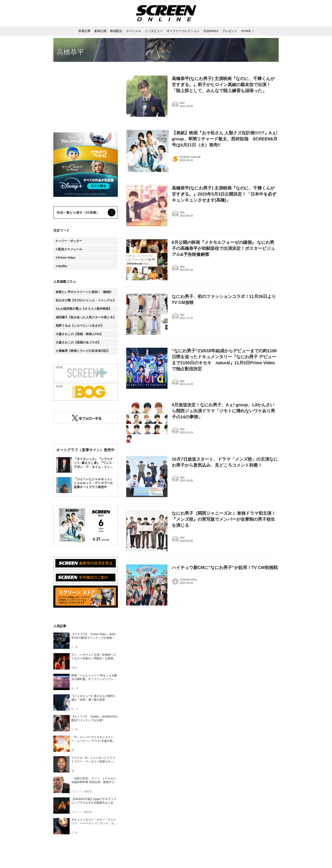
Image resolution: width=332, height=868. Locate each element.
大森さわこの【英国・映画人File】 (79, 334)
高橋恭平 (70, 52)
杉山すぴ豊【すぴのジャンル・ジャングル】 (86, 300)
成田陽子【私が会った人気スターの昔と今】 (86, 317)
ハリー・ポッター (70, 241)
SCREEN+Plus (188, 580)
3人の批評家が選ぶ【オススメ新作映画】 (84, 309)
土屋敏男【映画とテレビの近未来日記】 (83, 351)
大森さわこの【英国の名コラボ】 (78, 342)
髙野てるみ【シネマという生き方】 (80, 326)
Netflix (63, 266)
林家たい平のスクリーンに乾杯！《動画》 (84, 292)
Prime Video (67, 258)
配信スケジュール (70, 249)
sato (182, 103)
